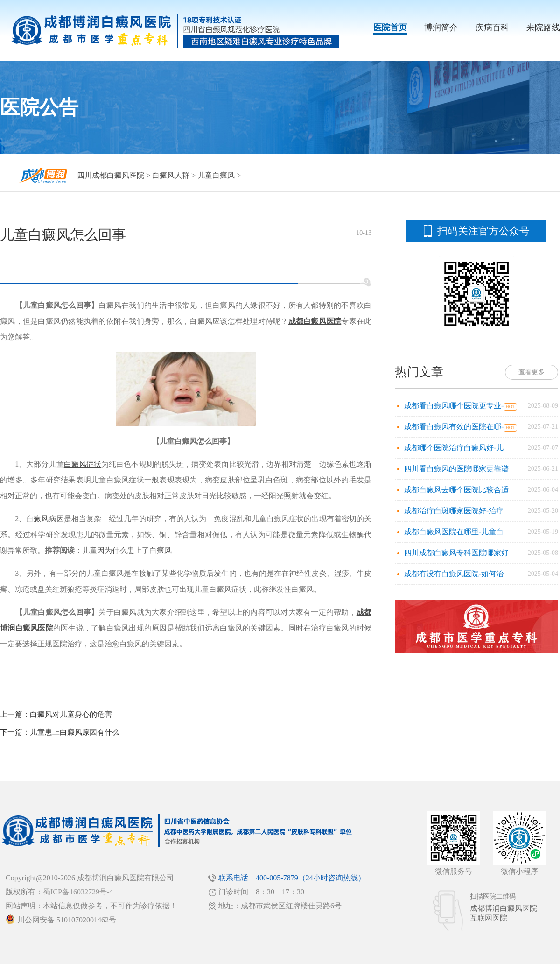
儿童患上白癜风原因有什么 (75, 732)
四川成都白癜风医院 (111, 175)
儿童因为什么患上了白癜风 (127, 550)
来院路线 (543, 28)
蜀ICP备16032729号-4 (78, 892)
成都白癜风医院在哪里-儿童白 (454, 532)
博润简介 (441, 28)
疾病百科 (492, 28)
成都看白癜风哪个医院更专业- (454, 406)
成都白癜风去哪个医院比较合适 (456, 490)
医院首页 (390, 28)
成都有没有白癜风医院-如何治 (454, 574)
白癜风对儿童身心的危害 (71, 714)
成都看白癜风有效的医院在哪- (454, 427)
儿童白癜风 (216, 175)
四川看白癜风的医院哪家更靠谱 (456, 469)
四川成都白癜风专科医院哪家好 (456, 553)
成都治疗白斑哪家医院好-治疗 (454, 511)
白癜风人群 (171, 175)
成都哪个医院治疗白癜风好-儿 (454, 448)
